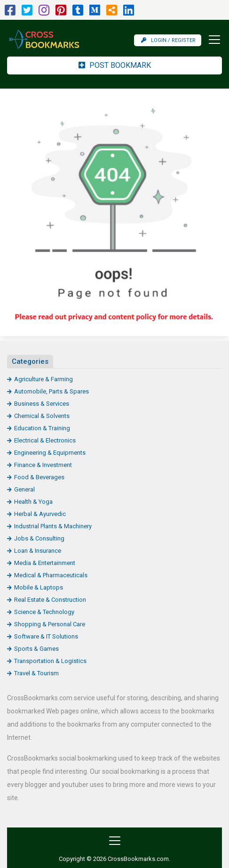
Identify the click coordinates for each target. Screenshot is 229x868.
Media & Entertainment (45, 563)
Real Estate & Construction (50, 600)
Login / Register (168, 40)
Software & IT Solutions (46, 636)
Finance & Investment (43, 465)
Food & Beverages (39, 477)
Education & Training (42, 428)
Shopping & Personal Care (50, 624)
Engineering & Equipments (50, 453)
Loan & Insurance (38, 551)
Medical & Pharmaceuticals (51, 575)
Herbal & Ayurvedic (40, 514)
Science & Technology (44, 612)
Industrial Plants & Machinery (53, 526)
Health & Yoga (33, 502)
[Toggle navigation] (212, 40)
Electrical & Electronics (45, 440)
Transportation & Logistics (50, 661)
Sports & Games (36, 649)
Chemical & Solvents (42, 416)
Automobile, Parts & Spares (51, 391)
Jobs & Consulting (39, 538)
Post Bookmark (115, 65)
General (24, 489)
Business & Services (42, 404)
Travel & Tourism (36, 673)
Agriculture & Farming (43, 379)
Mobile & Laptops (39, 587)
